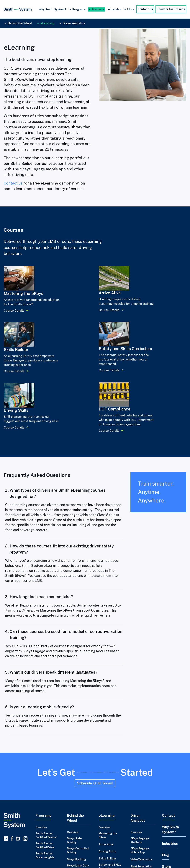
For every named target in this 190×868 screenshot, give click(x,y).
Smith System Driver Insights (45, 782)
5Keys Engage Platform (140, 767)
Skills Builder (107, 785)
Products (98, 9)
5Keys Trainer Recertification (77, 811)
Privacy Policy (14, 841)
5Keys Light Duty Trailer (78, 794)
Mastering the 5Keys (108, 762)
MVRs (134, 800)
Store (167, 793)
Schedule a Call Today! (95, 710)
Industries (114, 9)
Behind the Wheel (20, 23)
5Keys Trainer (76, 803)
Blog (166, 781)
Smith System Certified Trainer (46, 762)
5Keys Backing (77, 786)
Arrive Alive (106, 771)
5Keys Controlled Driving (78, 777)
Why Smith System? (52, 9)
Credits (33, 841)
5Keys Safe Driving (74, 767)
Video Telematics (141, 786)
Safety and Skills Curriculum (110, 793)
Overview (41, 754)
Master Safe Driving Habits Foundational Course (97, 858)
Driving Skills (107, 778)
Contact (168, 742)
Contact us (13, 183)
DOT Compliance (109, 802)
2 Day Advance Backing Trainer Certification (77, 823)
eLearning (47, 23)
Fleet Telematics (141, 793)
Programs (79, 9)
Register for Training (171, 9)
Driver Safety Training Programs (153, 858)
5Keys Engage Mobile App (140, 777)
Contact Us (145, 9)
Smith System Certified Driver (45, 772)
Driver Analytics (74, 23)
